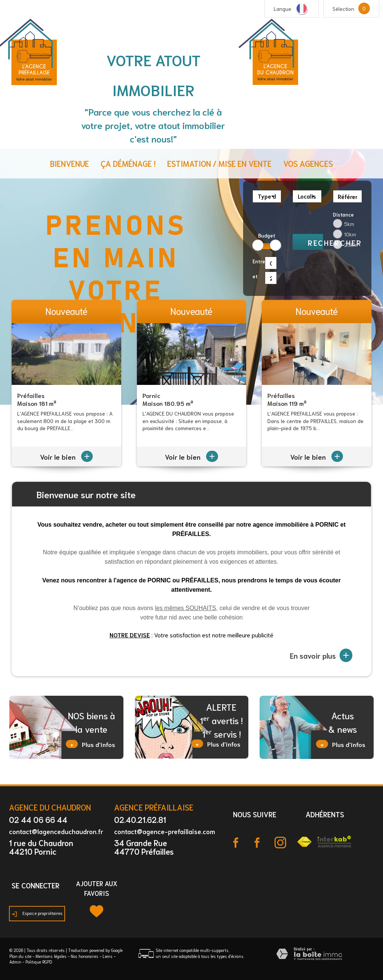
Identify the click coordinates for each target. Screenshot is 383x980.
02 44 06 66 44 (38, 819)
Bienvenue (70, 163)
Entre (257, 261)
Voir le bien (67, 457)
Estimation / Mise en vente (219, 163)
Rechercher (315, 242)
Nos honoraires (85, 956)
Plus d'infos (91, 744)
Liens (108, 956)
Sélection (343, 9)
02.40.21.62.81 (140, 819)
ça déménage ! (128, 163)
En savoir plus (321, 655)
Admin (15, 962)
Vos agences (308, 163)
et (255, 276)
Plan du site (20, 956)
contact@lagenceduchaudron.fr (56, 831)
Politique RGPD (39, 962)
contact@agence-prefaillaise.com (165, 831)
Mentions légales (51, 956)
